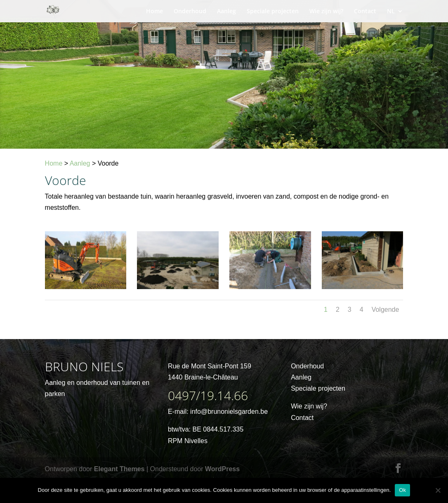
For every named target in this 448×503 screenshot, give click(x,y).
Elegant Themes (119, 469)
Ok (402, 490)
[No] (438, 490)
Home (154, 12)
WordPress (222, 469)
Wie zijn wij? (326, 12)
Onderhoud (190, 12)
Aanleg (226, 12)
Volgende (386, 310)
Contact (365, 12)
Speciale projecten (273, 12)
